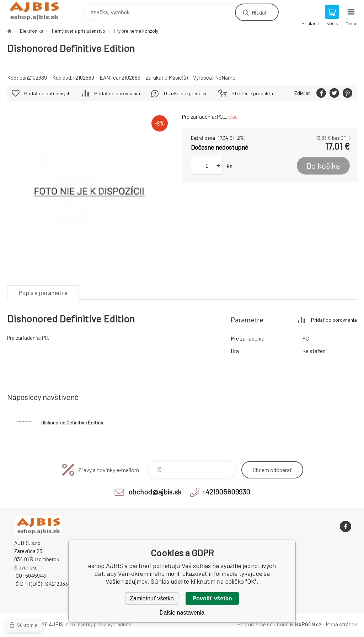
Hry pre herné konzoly (136, 31)
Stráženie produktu (252, 93)
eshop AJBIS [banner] (39, 10)
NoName (225, 77)
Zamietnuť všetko (152, 598)
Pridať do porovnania (117, 93)
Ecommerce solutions (263, 624)
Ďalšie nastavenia (182, 613)
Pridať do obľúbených (47, 93)
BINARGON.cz (306, 624)
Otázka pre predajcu (186, 93)
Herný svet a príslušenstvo (79, 31)
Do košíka (323, 166)
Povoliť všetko (212, 598)
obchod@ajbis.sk (155, 492)
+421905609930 (226, 492)
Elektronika (32, 31)
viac (233, 117)
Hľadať (259, 12)
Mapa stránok (341, 624)
